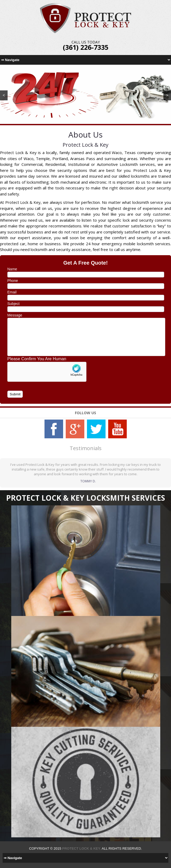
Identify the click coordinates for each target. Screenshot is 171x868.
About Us (85, 135)
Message (15, 315)
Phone (13, 281)
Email (12, 292)
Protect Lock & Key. (81, 848)
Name (12, 269)
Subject (13, 304)
